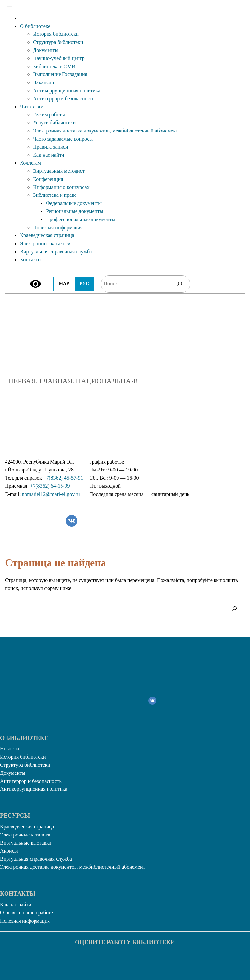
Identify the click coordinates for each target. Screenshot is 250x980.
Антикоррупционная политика (67, 90)
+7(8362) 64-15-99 (50, 486)
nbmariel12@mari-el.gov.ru (51, 494)
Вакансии (43, 82)
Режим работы (49, 114)
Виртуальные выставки (26, 843)
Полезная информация (58, 227)
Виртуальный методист (59, 171)
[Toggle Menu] (9, 6)
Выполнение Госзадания (60, 74)
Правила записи (50, 147)
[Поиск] (180, 284)
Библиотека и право (55, 195)
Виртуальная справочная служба (56, 251)
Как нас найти (49, 155)
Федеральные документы (74, 203)
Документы (46, 50)
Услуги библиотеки (54, 123)
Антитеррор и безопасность (64, 99)
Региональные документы (74, 211)
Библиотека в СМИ (54, 66)
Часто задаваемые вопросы (63, 139)
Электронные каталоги (45, 243)
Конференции (48, 179)
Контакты (31, 260)
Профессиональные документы (81, 219)
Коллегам (30, 163)
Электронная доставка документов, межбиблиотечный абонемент (105, 131)
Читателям (32, 107)
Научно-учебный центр (59, 58)
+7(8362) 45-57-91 (63, 478)
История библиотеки (56, 34)
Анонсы (9, 851)
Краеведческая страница (47, 235)
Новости (9, 749)
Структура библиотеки (58, 42)
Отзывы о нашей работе (27, 913)
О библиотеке (35, 26)
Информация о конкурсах (61, 187)
